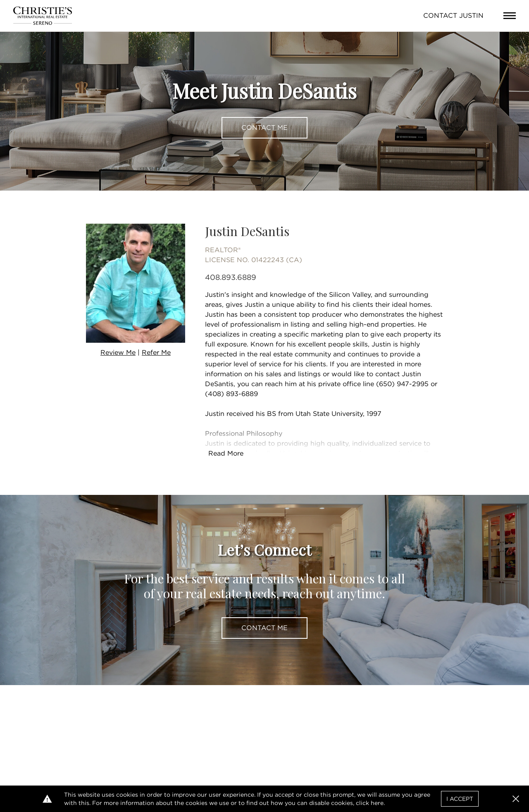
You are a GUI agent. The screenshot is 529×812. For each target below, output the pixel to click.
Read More (226, 453)
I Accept (460, 799)
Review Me (118, 352)
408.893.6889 (231, 277)
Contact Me (264, 128)
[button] (516, 799)
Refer (156, 352)
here (377, 803)
